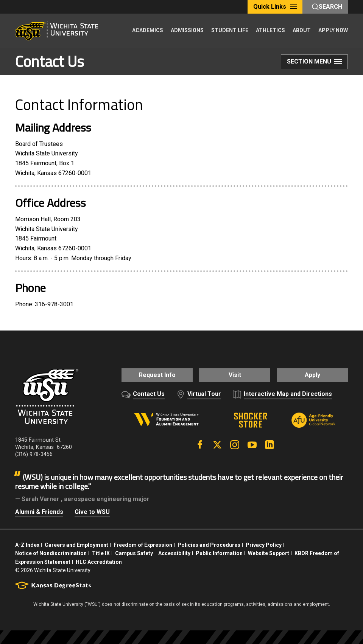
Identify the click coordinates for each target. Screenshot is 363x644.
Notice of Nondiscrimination (51, 552)
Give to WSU (92, 510)
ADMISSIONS (187, 30)
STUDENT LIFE (230, 30)
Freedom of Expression (143, 543)
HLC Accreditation (99, 560)
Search (327, 7)
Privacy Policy (264, 543)
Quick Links (275, 7)
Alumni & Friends (39, 510)
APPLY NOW (333, 30)
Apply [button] (317, 375)
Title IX (101, 552)
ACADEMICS (148, 30)
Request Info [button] (152, 375)
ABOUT (302, 30)
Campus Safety (134, 552)
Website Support (269, 552)
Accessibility (174, 552)
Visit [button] (235, 375)
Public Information (219, 552)
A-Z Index (27, 543)
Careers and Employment (76, 543)
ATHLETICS (270, 30)
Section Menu (314, 63)
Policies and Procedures (209, 543)
